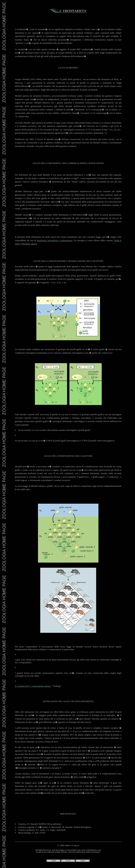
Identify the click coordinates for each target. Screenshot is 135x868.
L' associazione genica (40, 686)
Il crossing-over (22, 686)
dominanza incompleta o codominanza (55, 240)
